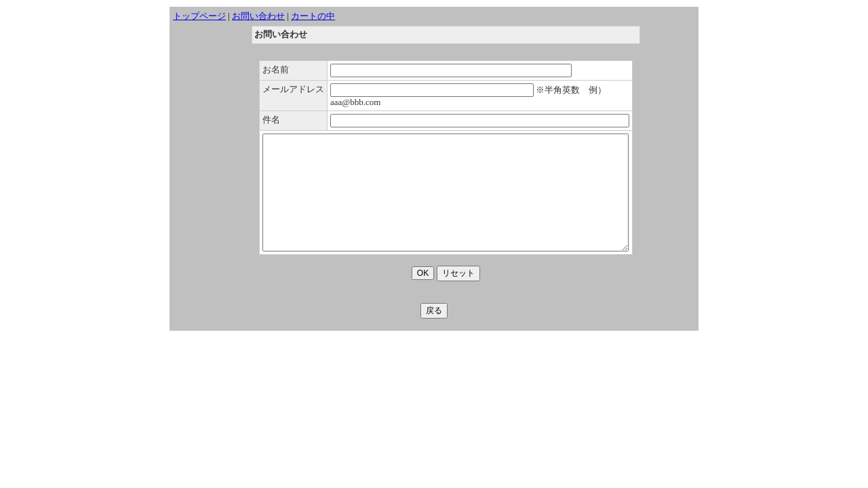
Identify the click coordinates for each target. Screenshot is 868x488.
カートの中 (313, 16)
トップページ (199, 16)
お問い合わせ (258, 16)
